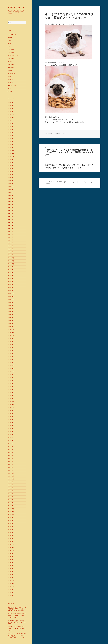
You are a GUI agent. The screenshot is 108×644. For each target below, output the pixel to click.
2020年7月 (10, 309)
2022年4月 (10, 246)
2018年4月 (10, 389)
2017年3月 (10, 428)
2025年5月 (10, 135)
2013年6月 (10, 563)
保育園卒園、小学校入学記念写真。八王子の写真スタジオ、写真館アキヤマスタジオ (17, 622)
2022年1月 (10, 255)
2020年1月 (10, 327)
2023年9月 (10, 195)
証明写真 (10, 91)
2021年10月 (11, 264)
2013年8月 (10, 557)
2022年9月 (10, 231)
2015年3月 (10, 500)
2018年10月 (11, 371)
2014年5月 (10, 530)
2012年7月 (10, 596)
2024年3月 (10, 177)
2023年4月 (10, 210)
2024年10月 (11, 156)
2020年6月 (10, 312)
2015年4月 (10, 497)
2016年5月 (10, 458)
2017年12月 (11, 401)
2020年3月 (10, 321)
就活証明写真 (11, 73)
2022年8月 (10, 234)
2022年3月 (10, 249)
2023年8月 (10, 198)
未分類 (9, 88)
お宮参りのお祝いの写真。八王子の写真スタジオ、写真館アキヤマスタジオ (17, 629)
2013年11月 (11, 548)
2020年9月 (10, 303)
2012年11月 (11, 584)
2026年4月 (10, 103)
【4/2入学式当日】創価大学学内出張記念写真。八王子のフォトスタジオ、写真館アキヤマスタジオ (17, 609)
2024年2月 (10, 180)
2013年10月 (11, 551)
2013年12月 (11, 545)
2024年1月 (10, 183)
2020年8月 (10, 306)
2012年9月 (10, 590)
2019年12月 (11, 330)
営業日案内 (11, 67)
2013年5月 (10, 566)
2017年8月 (10, 413)
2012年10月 (11, 587)
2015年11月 (11, 476)
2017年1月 (10, 434)
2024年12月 (11, 150)
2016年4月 (10, 461)
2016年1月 (10, 470)
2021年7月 (10, 273)
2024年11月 (11, 153)
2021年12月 (11, 258)
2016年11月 (11, 440)
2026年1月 (10, 112)
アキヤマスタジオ (16, 7)
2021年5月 (10, 279)
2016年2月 (10, 467)
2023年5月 (10, 207)
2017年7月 (10, 416)
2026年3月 (10, 106)
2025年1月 (10, 147)
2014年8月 (10, 521)
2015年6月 (10, 491)
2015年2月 (10, 503)
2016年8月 (10, 449)
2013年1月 (10, 578)
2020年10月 (11, 300)
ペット (9, 43)
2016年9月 (10, 446)
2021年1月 (10, 291)
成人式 (9, 76)
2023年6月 (10, 204)
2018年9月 (10, 374)
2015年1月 (10, 506)
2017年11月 (11, 404)
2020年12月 (11, 294)
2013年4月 (10, 569)
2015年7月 (10, 488)
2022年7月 (10, 237)
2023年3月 (10, 213)
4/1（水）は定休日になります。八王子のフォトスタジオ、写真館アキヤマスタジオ (17, 615)
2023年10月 (11, 192)
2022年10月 (11, 228)
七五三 (9, 46)
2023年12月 (11, 186)
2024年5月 (10, 171)
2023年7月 (10, 201)
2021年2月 (10, 288)
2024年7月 (10, 165)
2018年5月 (10, 386)
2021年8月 (10, 270)
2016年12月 (11, 437)
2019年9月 (10, 339)
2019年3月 (10, 357)
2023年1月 (10, 219)
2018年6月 (10, 383)
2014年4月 (10, 533)
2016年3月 (10, 464)
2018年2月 (10, 395)
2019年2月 (10, 360)
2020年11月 (11, 297)
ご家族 (9, 40)
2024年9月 (10, 159)
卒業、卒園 (11, 64)
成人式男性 (11, 82)
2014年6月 (10, 527)
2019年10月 (11, 336)
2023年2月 (10, 216)
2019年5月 (10, 351)
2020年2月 (10, 324)
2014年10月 (11, 515)
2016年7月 (10, 452)
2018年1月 (10, 398)
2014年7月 (10, 524)
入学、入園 (11, 58)
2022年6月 (10, 240)
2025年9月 (10, 124)
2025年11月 (11, 118)
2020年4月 (10, 318)
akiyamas (58, 134)
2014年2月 (10, 539)
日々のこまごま (12, 85)
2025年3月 (10, 141)
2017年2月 (10, 431)
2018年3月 (10, 392)
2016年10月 (11, 443)
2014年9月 (10, 518)
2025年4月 (10, 138)
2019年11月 (11, 333)
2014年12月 (11, 509)
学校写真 (10, 70)
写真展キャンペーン (13, 61)
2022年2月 (10, 252)
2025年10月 (11, 121)
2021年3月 (10, 285)
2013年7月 (10, 560)
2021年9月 (10, 267)
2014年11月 (11, 512)
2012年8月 (10, 593)
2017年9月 (10, 410)
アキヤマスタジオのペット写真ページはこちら (64, 122)
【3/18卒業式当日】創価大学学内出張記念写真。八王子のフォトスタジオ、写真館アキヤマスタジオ (17, 635)
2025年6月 (10, 132)
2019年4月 (10, 354)
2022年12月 (11, 222)
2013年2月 (10, 575)
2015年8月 (10, 485)
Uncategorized (12, 34)
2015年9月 (10, 482)
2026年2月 (10, 109)
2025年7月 (10, 130)
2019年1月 (10, 363)
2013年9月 (10, 554)
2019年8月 (10, 342)
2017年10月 (11, 407)
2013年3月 (10, 572)
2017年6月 (10, 419)
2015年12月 (11, 473)
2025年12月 (11, 115)
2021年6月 (10, 276)
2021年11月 (11, 261)
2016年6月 (10, 455)
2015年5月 (10, 494)
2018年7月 (10, 380)
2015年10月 (11, 479)
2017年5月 (10, 422)
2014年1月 (10, 542)
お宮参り (10, 37)
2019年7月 (10, 345)
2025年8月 (10, 127)
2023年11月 (11, 189)
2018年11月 (11, 368)
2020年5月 (10, 315)
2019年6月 (10, 348)
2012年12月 (11, 581)
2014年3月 (10, 536)
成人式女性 (11, 79)
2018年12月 (11, 366)
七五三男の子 (11, 52)
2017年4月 (10, 425)
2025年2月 (10, 144)
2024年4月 (10, 174)
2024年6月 (10, 168)
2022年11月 (11, 225)
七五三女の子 (11, 49)
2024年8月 (10, 162)
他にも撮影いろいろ (13, 55)
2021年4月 (10, 282)
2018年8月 (10, 377)
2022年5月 (10, 243)
